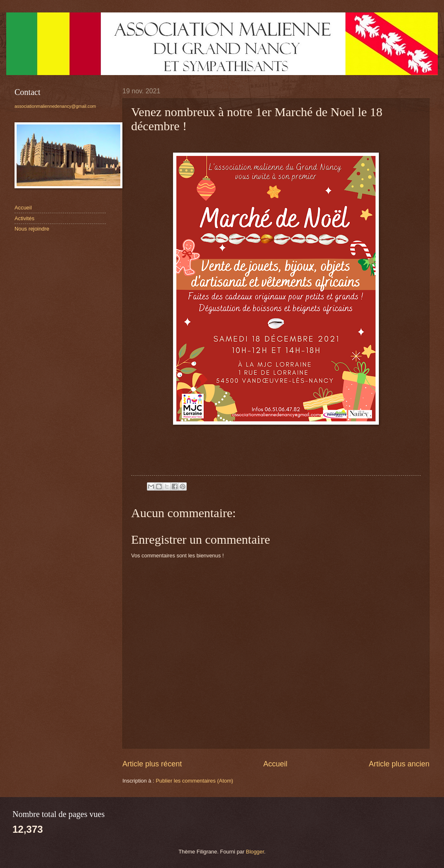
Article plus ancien (399, 764)
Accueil (275, 764)
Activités (24, 218)
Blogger (255, 852)
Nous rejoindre (32, 229)
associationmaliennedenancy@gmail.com (55, 106)
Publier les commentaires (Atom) (194, 781)
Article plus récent (152, 764)
